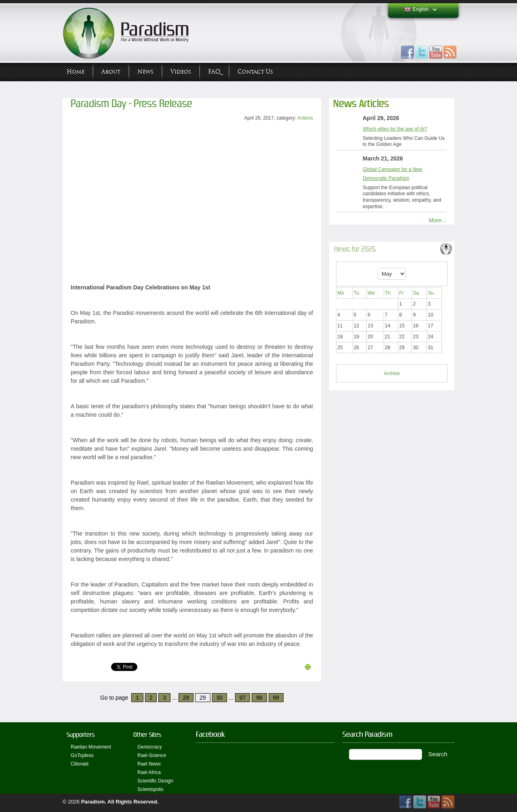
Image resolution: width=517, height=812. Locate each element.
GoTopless (82, 755)
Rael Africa (149, 772)
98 (259, 698)
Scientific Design (155, 781)
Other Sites (147, 735)
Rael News (149, 764)
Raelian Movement (91, 747)
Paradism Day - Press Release (131, 104)
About (111, 72)
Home (76, 72)
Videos (181, 72)
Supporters (81, 735)
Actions (305, 118)
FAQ (214, 72)
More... (437, 220)
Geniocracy (150, 747)
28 (186, 698)
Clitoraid (80, 764)
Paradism (93, 802)
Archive (392, 373)
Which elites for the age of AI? (395, 129)
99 (276, 698)
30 (220, 698)
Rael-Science (152, 755)
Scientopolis (150, 789)
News (145, 72)
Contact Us (255, 72)
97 (243, 698)
